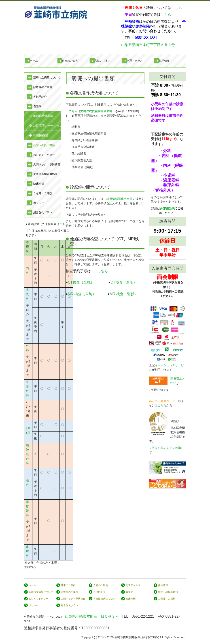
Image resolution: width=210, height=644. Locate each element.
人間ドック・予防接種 (47, 164)
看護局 (37, 106)
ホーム (34, 61)
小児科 (27, 294)
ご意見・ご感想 (43, 193)
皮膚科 (27, 551)
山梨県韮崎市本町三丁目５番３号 (148, 45)
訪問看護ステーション (47, 126)
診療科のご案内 (43, 87)
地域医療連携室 (43, 116)
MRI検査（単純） (82, 294)
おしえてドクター (44, 155)
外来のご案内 (70, 61)
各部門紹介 (40, 97)
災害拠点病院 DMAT (45, 174)
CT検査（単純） (86, 282)
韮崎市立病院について (47, 78)
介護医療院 (41, 136)
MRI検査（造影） (124, 294)
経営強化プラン (43, 213)
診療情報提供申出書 (120, 199)
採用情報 (164, 61)
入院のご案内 (102, 61)
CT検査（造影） (124, 282)
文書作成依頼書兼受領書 (96, 111)
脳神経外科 (27, 454)
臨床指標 (39, 184)
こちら (177, 8)
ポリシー (39, 203)
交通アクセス (135, 61)
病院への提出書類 (44, 145)
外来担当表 (167, 208)
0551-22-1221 (143, 616)
